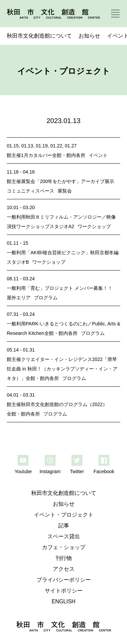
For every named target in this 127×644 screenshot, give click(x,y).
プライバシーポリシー (64, 580)
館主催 (14, 155)
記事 (64, 526)
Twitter (77, 471)
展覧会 (65, 191)
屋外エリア (19, 298)
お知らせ (89, 36)
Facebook (104, 471)
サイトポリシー (64, 591)
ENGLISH (63, 601)
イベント (98, 155)
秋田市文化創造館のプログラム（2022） (64, 404)
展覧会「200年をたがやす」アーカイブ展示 (68, 181)
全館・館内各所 (69, 155)
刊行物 (64, 558)
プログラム (46, 298)
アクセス (64, 569)
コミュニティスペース (30, 191)
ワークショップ (94, 226)
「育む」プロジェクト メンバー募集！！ (69, 288)
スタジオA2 (62, 226)
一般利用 (16, 217)
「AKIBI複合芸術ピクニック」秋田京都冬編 (72, 253)
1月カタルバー (37, 155)
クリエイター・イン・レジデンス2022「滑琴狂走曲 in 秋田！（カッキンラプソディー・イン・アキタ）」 (62, 369)
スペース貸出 (64, 536)
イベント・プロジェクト (64, 515)
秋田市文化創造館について (39, 36)
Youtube (23, 471)
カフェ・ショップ (64, 547)
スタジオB (18, 262)
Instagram (50, 471)
